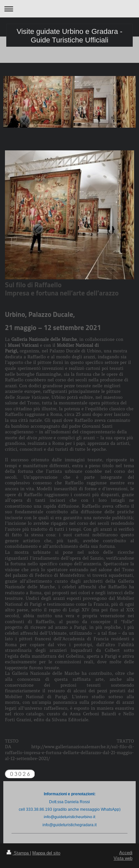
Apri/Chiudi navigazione (69, 9)
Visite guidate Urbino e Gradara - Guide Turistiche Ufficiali (69, 36)
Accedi (126, 853)
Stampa (18, 853)
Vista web (123, 858)
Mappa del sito (46, 853)
